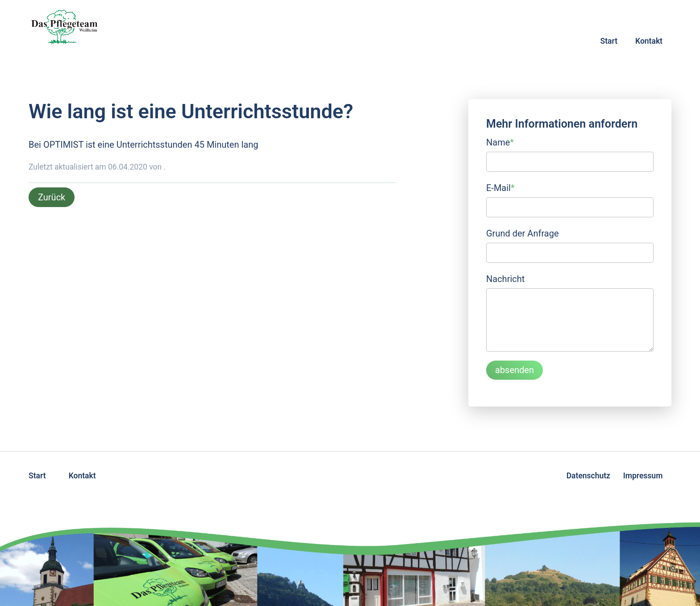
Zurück (52, 197)
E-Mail (500, 187)
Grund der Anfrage (522, 233)
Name (500, 141)
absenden (515, 370)
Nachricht (505, 279)
